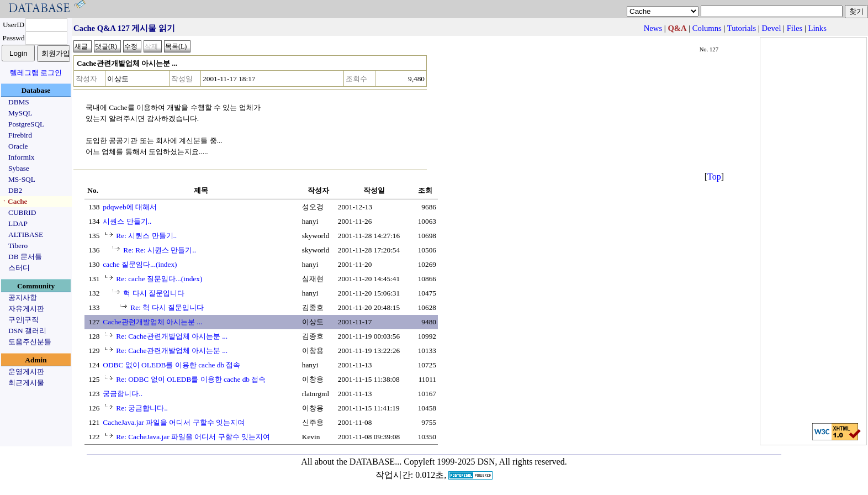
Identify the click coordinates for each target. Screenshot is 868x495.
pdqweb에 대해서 (130, 207)
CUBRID (22, 212)
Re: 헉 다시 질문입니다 (167, 307)
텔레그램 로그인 (36, 73)
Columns (707, 28)
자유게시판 (26, 309)
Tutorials (742, 28)
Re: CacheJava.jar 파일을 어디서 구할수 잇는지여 (193, 437)
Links (817, 28)
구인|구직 (23, 320)
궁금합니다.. (123, 394)
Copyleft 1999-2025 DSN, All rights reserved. (485, 462)
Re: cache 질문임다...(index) (159, 279)
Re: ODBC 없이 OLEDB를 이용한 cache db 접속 (191, 379)
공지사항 (23, 297)
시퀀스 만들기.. (127, 221)
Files (795, 28)
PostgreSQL (26, 124)
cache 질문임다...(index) (140, 264)
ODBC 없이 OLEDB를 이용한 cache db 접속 (171, 365)
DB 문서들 (25, 257)
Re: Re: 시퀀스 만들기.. (160, 250)
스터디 (19, 268)
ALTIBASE (26, 235)
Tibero (18, 246)
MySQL (20, 113)
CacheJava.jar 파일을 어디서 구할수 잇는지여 (174, 422)
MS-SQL (22, 179)
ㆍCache (14, 201)
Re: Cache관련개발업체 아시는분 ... (172, 336)
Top (714, 177)
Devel (771, 28)
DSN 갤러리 (27, 331)
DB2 (15, 190)
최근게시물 (26, 383)
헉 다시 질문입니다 (154, 293)
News (653, 28)
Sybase (19, 168)
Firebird (20, 135)
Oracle (18, 146)
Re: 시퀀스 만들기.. (146, 236)
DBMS (19, 102)
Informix (21, 157)
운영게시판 (26, 372)
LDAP (18, 223)
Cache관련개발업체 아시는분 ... (152, 322)
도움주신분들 (30, 342)
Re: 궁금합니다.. (142, 408)
